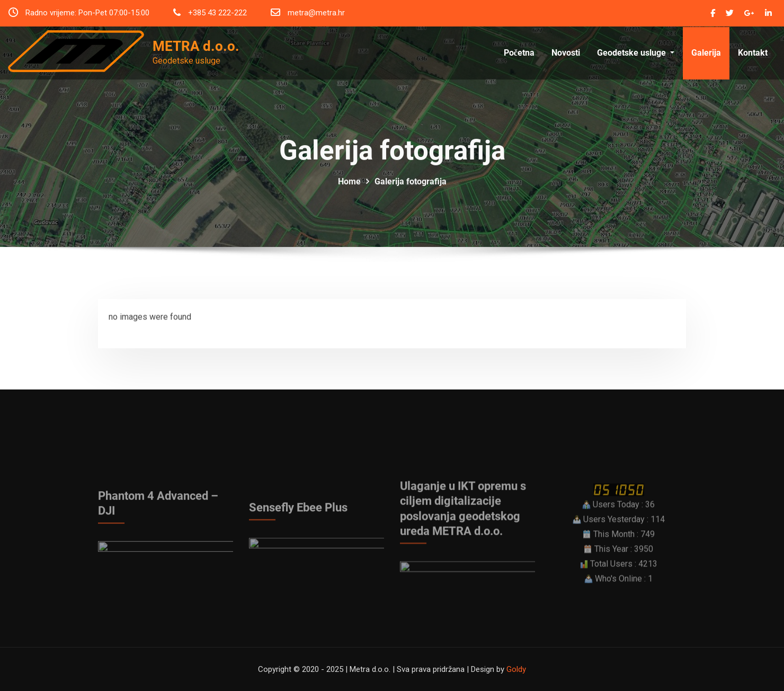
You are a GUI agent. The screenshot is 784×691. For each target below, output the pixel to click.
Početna (519, 62)
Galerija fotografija (411, 196)
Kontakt (753, 62)
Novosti (566, 62)
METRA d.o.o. (196, 46)
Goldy (516, 669)
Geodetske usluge (636, 62)
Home (349, 196)
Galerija (706, 62)
